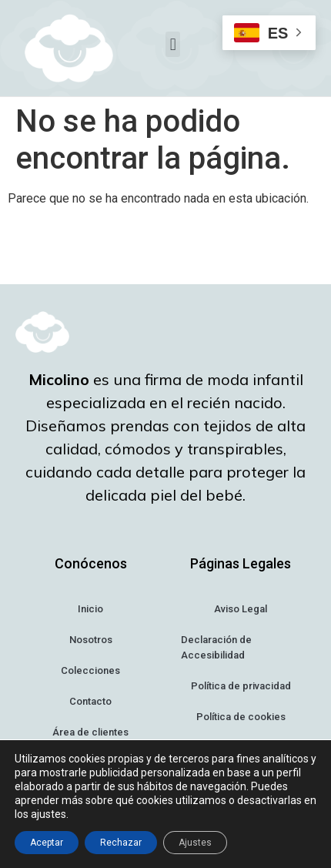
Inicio (90, 609)
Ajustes (195, 843)
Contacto (90, 701)
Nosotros (91, 640)
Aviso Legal (241, 609)
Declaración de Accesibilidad (216, 647)
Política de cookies (241, 717)
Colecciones (90, 670)
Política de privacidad (241, 686)
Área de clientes (90, 732)
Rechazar (121, 843)
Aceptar (47, 843)
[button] (173, 44)
